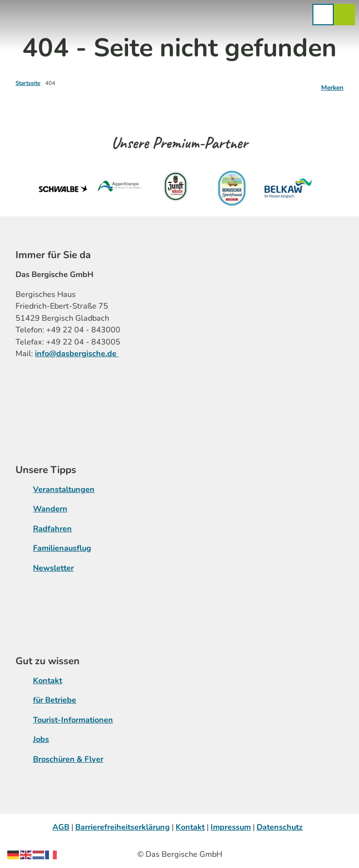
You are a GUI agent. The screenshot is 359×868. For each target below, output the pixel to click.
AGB (61, 827)
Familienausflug (62, 548)
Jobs (41, 739)
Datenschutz (280, 827)
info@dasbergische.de (77, 354)
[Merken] (332, 84)
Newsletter (53, 568)
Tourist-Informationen (73, 720)
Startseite (28, 83)
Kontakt (48, 681)
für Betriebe (55, 700)
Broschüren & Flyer (68, 759)
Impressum (231, 827)
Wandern (50, 509)
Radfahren (52, 529)
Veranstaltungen (64, 490)
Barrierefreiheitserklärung (122, 827)
